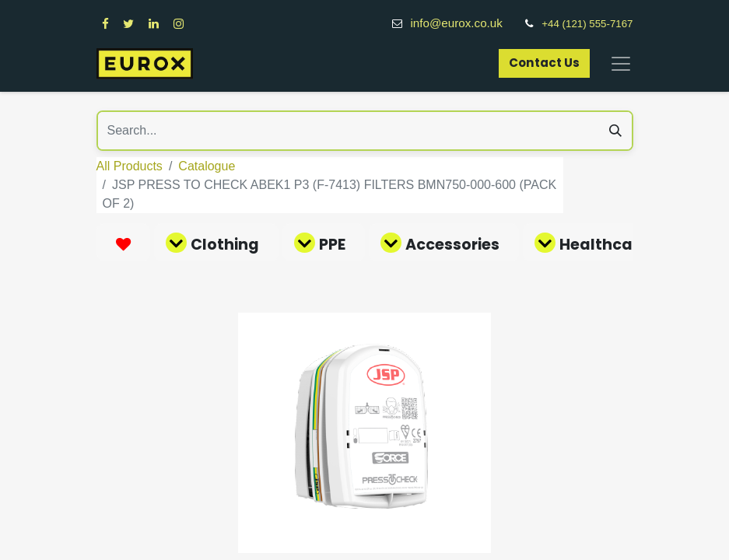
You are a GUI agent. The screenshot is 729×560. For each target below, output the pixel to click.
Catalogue (207, 166)
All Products (130, 166)
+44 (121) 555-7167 (587, 24)
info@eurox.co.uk (464, 23)
